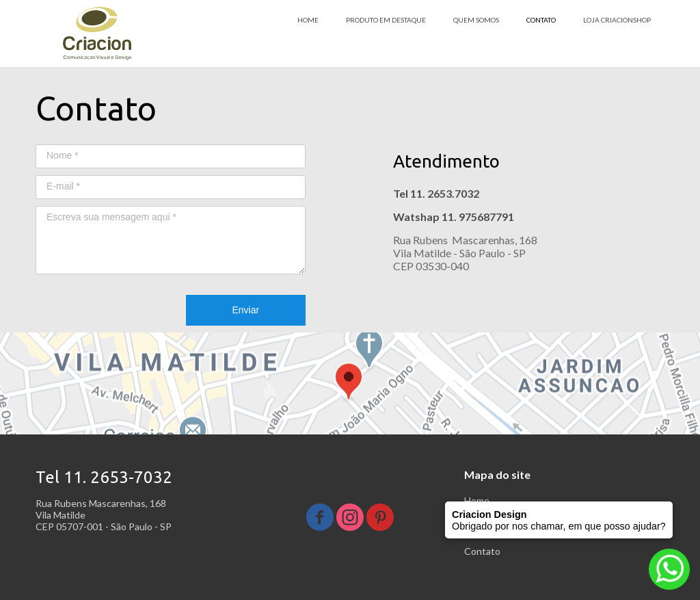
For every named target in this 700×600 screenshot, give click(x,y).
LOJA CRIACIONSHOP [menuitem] (617, 20)
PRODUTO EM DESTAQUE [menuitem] (386, 20)
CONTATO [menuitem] (541, 20)
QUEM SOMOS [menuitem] (476, 20)
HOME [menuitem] (308, 20)
